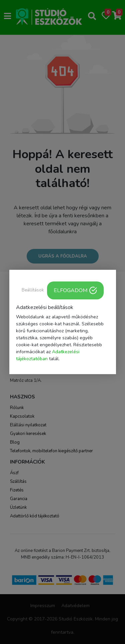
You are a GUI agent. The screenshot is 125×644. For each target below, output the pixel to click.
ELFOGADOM (75, 290)
